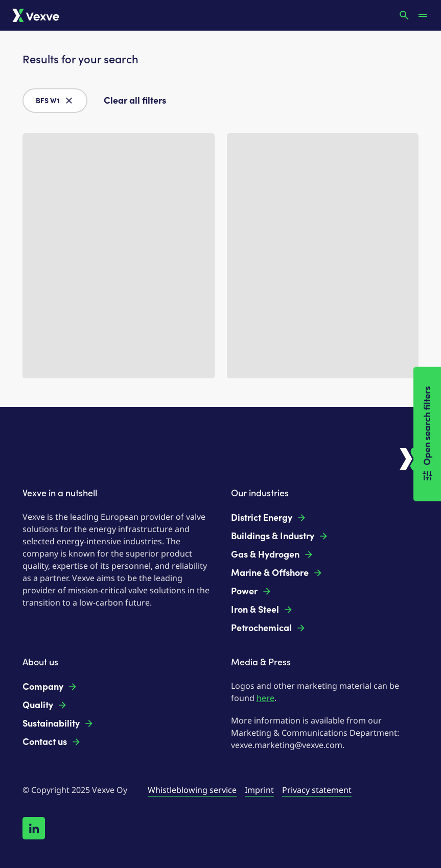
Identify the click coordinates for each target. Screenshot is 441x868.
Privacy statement (317, 790)
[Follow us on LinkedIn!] (34, 828)
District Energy (269, 518)
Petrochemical (269, 628)
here (265, 698)
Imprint (259, 790)
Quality (45, 705)
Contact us (52, 742)
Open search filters (427, 434)
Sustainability (58, 724)
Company (50, 687)
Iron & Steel (262, 610)
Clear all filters (135, 101)
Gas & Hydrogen (272, 554)
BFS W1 (55, 101)
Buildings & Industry (280, 536)
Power (251, 591)
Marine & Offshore (277, 573)
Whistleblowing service (192, 790)
